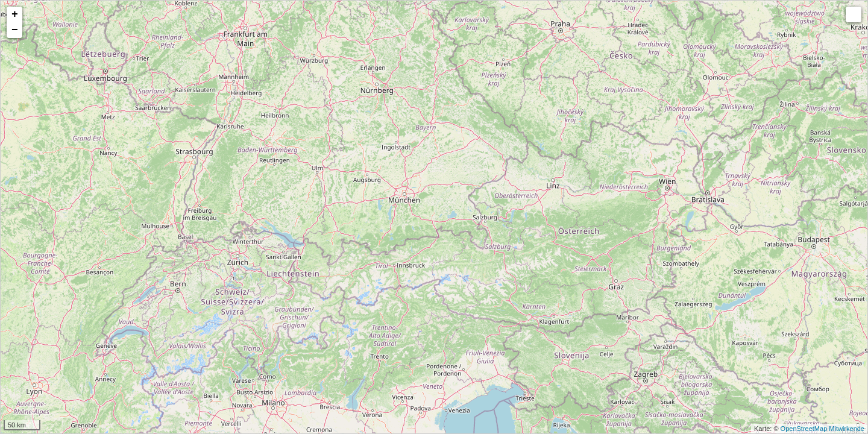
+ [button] (15, 14)
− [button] (15, 30)
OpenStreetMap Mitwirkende (822, 429)
